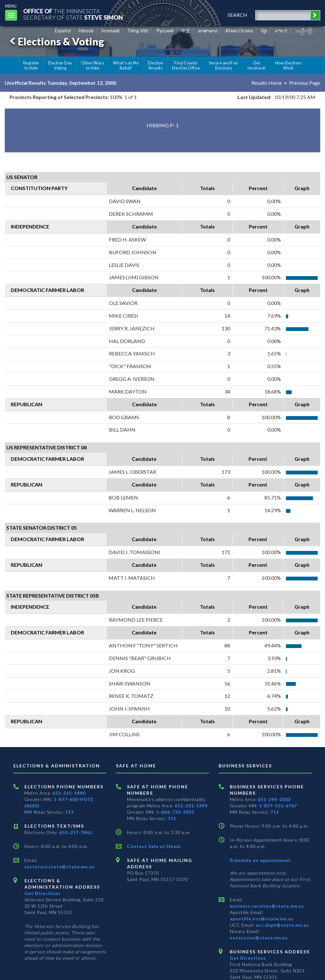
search (237, 15)
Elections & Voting (56, 41)
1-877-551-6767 (278, 806)
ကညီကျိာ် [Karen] (304, 31)
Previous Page (305, 83)
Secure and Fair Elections (224, 65)
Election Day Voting (60, 65)
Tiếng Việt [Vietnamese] (138, 31)
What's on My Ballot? (126, 65)
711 (69, 812)
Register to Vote (31, 65)
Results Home (267, 83)
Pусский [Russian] (165, 31)
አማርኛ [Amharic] (281, 31)
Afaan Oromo (239, 31)
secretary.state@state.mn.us (60, 867)
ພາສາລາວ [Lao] (208, 31)
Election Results (156, 65)
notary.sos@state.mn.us (259, 938)
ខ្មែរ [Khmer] (264, 31)
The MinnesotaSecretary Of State (73, 14)
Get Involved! (257, 65)
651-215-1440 (69, 793)
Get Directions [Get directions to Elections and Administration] (43, 893)
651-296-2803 (274, 799)
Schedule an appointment (260, 860)
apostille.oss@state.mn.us (262, 919)
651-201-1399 (191, 806)
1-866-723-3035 (175, 812)
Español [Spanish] (63, 31)
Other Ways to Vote (93, 65)
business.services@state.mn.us (267, 906)
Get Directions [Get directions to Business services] (248, 958)
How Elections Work (289, 65)
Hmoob (86, 31)
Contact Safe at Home (154, 846)
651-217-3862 (76, 832)
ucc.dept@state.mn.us (282, 925)
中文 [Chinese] (186, 31)
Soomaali (110, 31)
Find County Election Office (186, 65)
